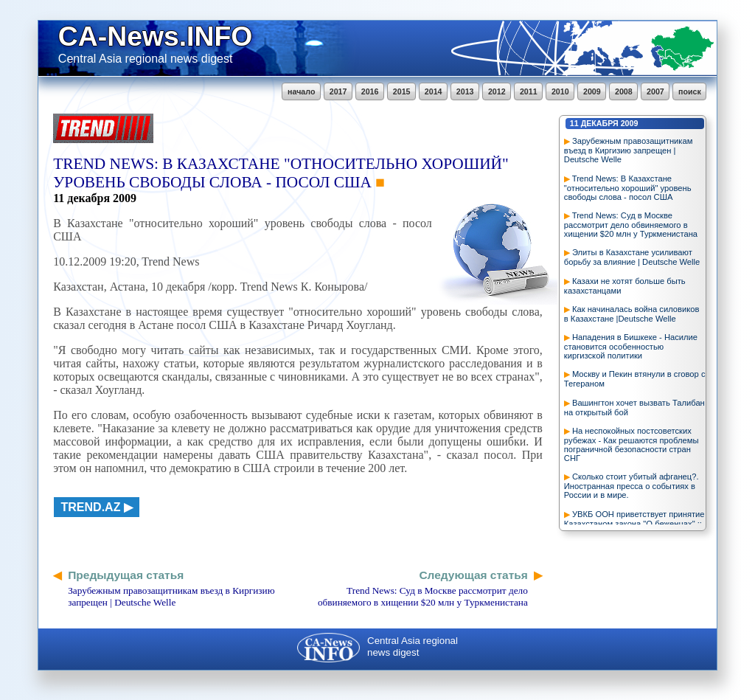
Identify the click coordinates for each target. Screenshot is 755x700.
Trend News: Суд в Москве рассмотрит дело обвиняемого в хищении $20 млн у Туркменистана (631, 225)
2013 (465, 91)
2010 (560, 91)
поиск (690, 91)
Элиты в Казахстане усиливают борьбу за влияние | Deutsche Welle (632, 257)
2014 (434, 91)
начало (301, 91)
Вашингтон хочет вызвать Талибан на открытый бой (634, 408)
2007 (655, 91)
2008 (624, 91)
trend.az (91, 507)
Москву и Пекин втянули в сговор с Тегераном (635, 379)
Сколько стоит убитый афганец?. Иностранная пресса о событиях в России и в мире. (632, 486)
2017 (338, 91)
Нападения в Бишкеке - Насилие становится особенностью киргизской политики (631, 346)
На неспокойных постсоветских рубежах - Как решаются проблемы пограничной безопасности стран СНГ (632, 444)
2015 (402, 91)
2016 (370, 91)
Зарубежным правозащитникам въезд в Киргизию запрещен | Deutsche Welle (629, 150)
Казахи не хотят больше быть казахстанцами (625, 286)
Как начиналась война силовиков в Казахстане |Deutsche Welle (632, 314)
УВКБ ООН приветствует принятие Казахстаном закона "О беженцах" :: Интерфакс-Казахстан (634, 523)
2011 (529, 91)
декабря (600, 123)
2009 (592, 91)
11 (574, 123)
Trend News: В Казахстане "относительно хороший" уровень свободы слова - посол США (628, 188)
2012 (497, 91)
